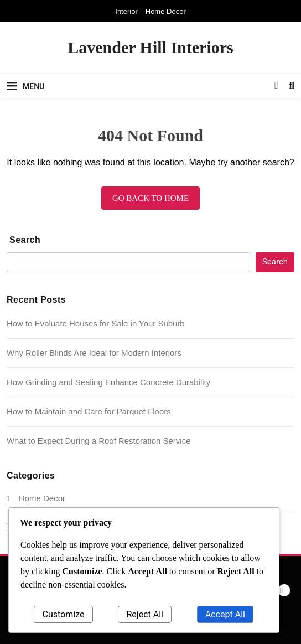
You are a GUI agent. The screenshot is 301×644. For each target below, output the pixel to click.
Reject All (144, 614)
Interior (126, 11)
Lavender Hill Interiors (150, 47)
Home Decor (166, 11)
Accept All (225, 614)
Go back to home (150, 198)
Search (25, 240)
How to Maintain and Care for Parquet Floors (89, 411)
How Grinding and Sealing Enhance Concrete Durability (108, 382)
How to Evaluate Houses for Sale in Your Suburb (96, 323)
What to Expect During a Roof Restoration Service (98, 441)
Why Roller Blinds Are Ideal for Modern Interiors (94, 353)
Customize (64, 614)
